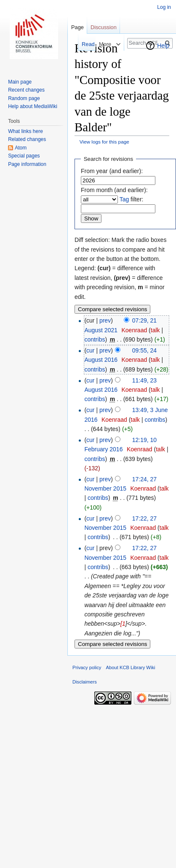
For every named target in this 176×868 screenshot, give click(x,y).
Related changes (27, 139)
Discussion (104, 27)
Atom (21, 148)
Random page (24, 98)
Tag (124, 199)
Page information (27, 164)
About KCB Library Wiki (131, 667)
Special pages (24, 156)
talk (155, 330)
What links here (25, 131)
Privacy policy (87, 667)
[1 (123, 624)
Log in (164, 7)
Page (77, 27)
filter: (132, 199)
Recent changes (26, 90)
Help (163, 46)
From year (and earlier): (112, 171)
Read (85, 44)
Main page (20, 82)
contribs (95, 339)
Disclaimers (85, 682)
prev (105, 320)
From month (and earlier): (114, 190)
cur (90, 350)
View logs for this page (104, 142)
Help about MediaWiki (33, 106)
